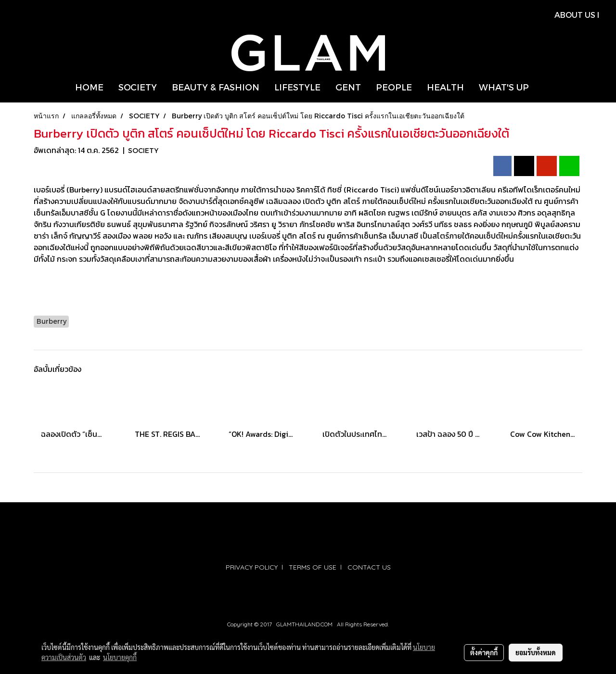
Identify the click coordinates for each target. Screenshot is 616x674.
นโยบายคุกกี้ (120, 657)
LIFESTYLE (297, 87)
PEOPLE (394, 87)
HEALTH (445, 87)
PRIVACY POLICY (252, 567)
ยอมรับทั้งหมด (536, 652)
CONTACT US (369, 567)
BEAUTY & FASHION (216, 87)
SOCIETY (138, 87)
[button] (545, 87)
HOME (89, 87)
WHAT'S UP (504, 87)
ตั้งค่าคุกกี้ (484, 652)
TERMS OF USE (313, 567)
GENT (348, 87)
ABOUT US (575, 15)
